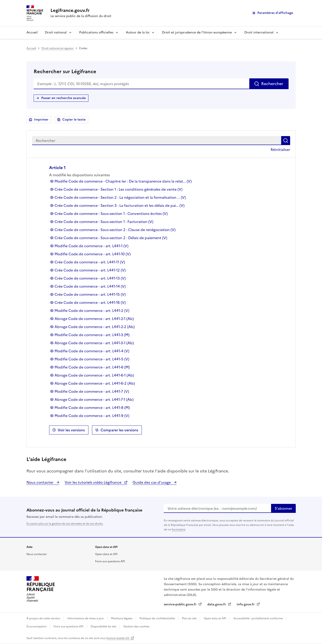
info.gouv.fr (246, 604)
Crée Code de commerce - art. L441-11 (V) (90, 262)
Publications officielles (96, 32)
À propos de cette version (44, 618)
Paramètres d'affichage (275, 13)
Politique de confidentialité (158, 618)
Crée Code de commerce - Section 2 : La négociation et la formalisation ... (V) (120, 197)
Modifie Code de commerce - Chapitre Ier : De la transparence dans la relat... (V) (123, 181)
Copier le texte (74, 120)
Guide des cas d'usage (152, 482)
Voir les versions (71, 430)
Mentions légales (122, 618)
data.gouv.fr (217, 604)
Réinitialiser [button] (280, 150)
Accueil (32, 32)
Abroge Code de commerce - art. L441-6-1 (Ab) (94, 375)
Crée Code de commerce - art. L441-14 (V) (90, 286)
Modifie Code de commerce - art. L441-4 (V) (92, 351)
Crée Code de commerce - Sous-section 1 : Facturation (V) (104, 222)
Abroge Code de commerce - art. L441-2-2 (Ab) (95, 327)
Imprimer (42, 120)
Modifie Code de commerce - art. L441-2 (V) (92, 311)
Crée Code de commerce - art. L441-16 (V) (90, 302)
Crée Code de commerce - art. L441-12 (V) (90, 270)
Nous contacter (40, 482)
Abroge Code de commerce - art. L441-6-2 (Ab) (95, 383)
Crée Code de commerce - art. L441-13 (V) (90, 278)
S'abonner (283, 508)
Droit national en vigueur (58, 48)
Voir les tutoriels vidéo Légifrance (93, 482)
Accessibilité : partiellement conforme (258, 618)
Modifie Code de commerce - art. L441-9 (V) (92, 416)
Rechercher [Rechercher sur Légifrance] (272, 84)
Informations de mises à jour (86, 618)
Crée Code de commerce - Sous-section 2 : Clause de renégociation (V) (115, 230)
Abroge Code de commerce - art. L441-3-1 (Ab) (94, 343)
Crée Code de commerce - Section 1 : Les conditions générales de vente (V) (118, 189)
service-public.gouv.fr (181, 604)
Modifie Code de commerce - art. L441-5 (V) (92, 359)
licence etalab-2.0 (118, 638)
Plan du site (190, 618)
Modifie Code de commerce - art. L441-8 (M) (92, 408)
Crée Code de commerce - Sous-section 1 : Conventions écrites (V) (111, 214)
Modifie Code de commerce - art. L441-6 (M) (92, 367)
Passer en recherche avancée (64, 98)
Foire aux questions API (110, 561)
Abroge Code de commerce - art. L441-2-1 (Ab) (94, 319)
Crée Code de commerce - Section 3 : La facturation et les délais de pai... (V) (119, 205)
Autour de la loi (138, 32)
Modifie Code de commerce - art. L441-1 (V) (91, 246)
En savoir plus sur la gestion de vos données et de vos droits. (65, 524)
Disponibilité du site (104, 626)
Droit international (259, 32)
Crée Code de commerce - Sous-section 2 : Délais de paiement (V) (111, 238)
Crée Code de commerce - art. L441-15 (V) (90, 294)
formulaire (179, 529)
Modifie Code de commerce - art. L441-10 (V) (93, 254)
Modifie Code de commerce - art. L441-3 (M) (92, 335)
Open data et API (106, 554)
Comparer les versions (119, 430)
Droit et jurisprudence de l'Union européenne (197, 32)
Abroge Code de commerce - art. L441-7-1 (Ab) (94, 399)
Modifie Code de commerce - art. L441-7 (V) (92, 391)
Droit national (56, 32)
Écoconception (37, 626)
